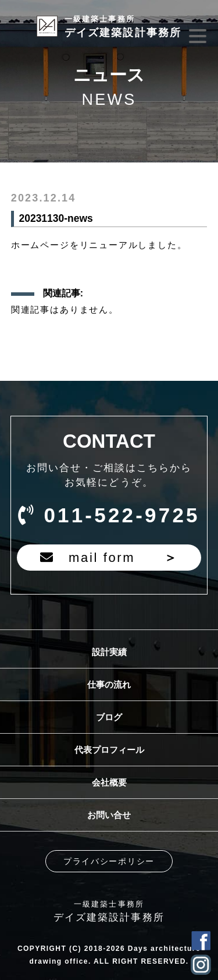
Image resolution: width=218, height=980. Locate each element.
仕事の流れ (109, 684)
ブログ (109, 717)
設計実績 (109, 652)
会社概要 (109, 782)
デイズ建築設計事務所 (123, 26)
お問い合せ (109, 815)
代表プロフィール (109, 750)
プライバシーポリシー (109, 861)
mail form (109, 558)
